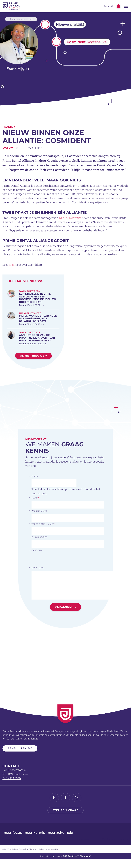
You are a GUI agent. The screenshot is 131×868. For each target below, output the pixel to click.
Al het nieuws (32, 368)
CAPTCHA (37, 550)
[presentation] (55, 559)
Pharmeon (85, 856)
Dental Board (83, 839)
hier (11, 276)
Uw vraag (38, 568)
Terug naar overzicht (22, 19)
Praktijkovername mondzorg (115, 839)
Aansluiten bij (20, 748)
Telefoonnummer (44, 524)
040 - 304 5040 (12, 778)
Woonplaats (40, 511)
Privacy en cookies (49, 849)
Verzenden (64, 607)
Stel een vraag (65, 810)
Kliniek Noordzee (70, 230)
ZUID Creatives (70, 856)
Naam (35, 498)
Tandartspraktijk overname (15, 839)
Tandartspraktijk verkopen (52, 839)
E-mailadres (40, 537)
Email (35, 476)
